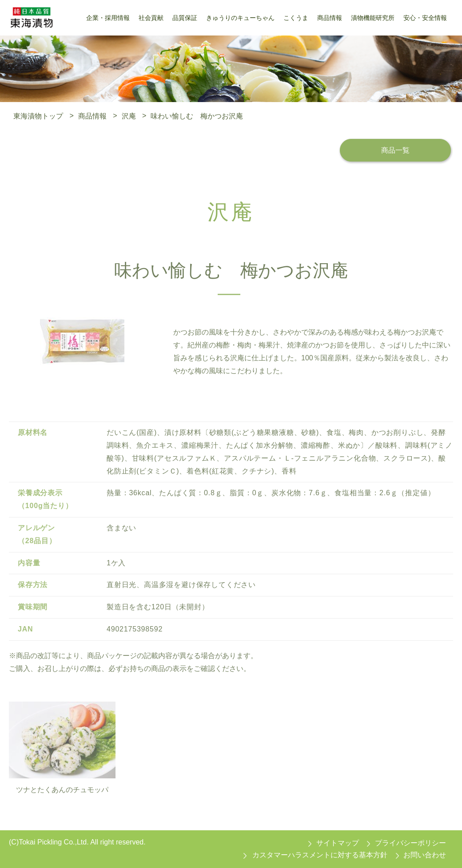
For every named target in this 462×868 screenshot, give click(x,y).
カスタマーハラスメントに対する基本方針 (320, 855)
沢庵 (129, 116)
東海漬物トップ (38, 116)
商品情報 (92, 116)
